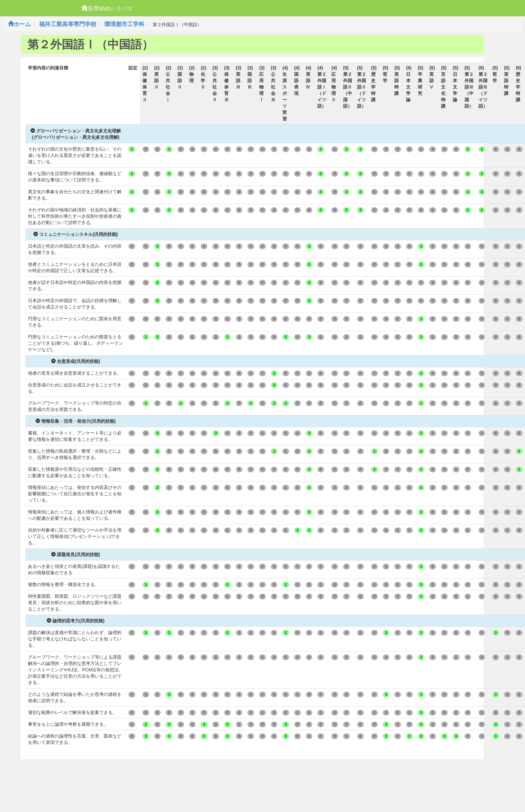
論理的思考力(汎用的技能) (76, 621)
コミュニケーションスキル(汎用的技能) (76, 234)
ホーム (19, 24)
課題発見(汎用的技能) (76, 554)
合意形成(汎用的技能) (76, 361)
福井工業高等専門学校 (68, 24)
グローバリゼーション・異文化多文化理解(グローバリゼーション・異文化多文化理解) (76, 134)
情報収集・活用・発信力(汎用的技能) (76, 421)
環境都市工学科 (124, 24)
